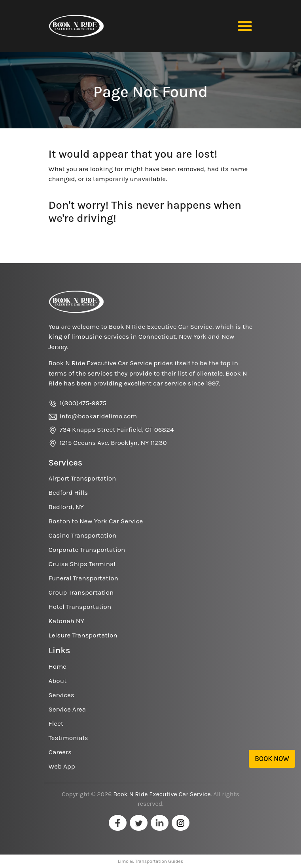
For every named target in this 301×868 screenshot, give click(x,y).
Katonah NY (66, 621)
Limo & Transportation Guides (150, 861)
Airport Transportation (82, 478)
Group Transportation (81, 592)
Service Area (67, 709)
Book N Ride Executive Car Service (162, 794)
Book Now (272, 759)
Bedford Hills (68, 492)
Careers (60, 752)
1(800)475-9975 (83, 403)
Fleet (56, 723)
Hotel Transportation (80, 607)
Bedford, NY (66, 507)
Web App (62, 766)
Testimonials (68, 738)
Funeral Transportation (83, 578)
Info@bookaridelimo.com (98, 416)
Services (62, 695)
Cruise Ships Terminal (82, 564)
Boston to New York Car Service (96, 521)
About (58, 681)
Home (58, 666)
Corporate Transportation (87, 549)
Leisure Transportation (83, 635)
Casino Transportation (82, 535)
